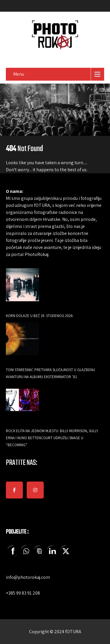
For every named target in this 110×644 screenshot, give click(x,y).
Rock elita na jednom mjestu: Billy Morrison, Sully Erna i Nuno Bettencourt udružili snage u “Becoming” (52, 438)
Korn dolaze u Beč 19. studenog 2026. (40, 316)
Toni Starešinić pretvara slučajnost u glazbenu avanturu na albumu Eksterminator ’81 (50, 373)
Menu (19, 74)
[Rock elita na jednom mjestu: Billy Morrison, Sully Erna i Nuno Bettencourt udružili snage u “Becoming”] (22, 404)
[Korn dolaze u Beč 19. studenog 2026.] (22, 289)
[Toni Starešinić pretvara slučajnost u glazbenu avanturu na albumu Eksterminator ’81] (22, 343)
